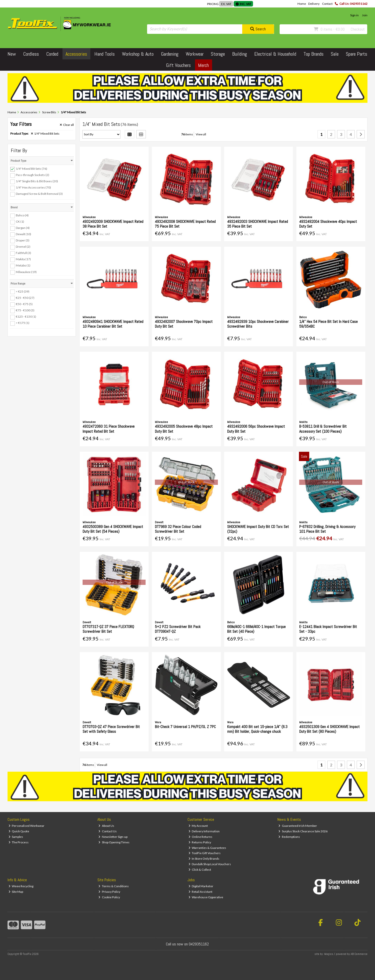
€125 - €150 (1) (26, 317)
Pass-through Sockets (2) (33, 175)
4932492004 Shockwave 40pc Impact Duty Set (328, 224)
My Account (198, 826)
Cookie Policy (109, 897)
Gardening (170, 54)
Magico (329, 954)
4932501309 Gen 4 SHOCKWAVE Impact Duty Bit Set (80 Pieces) (329, 729)
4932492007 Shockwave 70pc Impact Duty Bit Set (184, 324)
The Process (19, 842)
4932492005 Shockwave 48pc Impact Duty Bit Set (184, 429)
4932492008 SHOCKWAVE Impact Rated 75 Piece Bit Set (185, 224)
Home (302, 4)
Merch (203, 65)
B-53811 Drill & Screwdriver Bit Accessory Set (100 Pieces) (323, 429)
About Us (106, 826)
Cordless (31, 54)
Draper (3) (23, 240)
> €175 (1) (23, 323)
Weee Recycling (21, 886)
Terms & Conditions (114, 886)
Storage (218, 54)
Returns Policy (200, 842)
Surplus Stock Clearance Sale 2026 (303, 831)
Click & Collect (200, 870)
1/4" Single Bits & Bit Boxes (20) (37, 181)
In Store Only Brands (204, 859)
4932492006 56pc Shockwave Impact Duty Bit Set (256, 429)
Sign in (354, 15)
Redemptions (289, 837)
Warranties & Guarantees (207, 848)
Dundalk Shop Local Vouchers (210, 864)
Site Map (16, 892)
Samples (16, 837)
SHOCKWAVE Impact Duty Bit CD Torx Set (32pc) (258, 529)
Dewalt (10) (23, 234)
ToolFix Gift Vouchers (205, 853)
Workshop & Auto (138, 54)
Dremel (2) (23, 247)
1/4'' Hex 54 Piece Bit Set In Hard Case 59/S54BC (328, 324)
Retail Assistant (201, 892)
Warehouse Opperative (206, 897)
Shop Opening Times (114, 842)
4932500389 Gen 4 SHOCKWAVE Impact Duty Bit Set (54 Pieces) (113, 529)
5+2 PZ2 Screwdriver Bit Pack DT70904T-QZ (178, 629)
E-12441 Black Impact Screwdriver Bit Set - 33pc (328, 629)
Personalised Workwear (27, 826)
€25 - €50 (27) (25, 297)
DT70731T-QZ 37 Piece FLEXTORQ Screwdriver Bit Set (108, 629)
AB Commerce (359, 954)
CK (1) (20, 221)
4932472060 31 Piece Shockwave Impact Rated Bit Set (109, 429)
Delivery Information (204, 831)
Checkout (358, 29)
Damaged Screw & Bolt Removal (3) (39, 194)
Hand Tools (105, 54)
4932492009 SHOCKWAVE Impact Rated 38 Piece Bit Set (113, 224)
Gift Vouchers (178, 65)
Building (240, 54)
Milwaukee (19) (26, 272)
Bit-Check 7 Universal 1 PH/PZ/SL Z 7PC (185, 727)
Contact (327, 4)
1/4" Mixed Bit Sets (45, 134)
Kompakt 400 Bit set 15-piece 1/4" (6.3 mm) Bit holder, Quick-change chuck (257, 729)
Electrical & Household (275, 54)
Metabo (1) (23, 265)
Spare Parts (357, 54)
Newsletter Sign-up (113, 837)
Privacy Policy (109, 892)
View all (201, 134)
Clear (67, 125)
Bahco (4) (22, 215)
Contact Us (108, 831)
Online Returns (201, 837)
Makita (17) (23, 259)
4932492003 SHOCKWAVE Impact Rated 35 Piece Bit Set (258, 224)
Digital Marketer (201, 886)
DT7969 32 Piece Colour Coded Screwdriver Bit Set (178, 529)
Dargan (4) (23, 228)
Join (365, 15)
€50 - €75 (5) (24, 304)
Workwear (195, 54)
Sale (335, 54)
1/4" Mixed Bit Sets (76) (32, 169)
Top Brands (314, 54)
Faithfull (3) (23, 253)
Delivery (314, 4)
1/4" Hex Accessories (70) (33, 187)
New (12, 54)
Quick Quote (19, 831)
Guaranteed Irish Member (298, 826)
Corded (52, 54)
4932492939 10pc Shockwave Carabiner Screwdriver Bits (258, 324)
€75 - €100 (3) (25, 310)
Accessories (76, 54)
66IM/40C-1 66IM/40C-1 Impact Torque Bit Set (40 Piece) (256, 629)
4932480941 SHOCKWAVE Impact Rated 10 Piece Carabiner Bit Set (113, 324)
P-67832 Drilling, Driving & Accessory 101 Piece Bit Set (327, 529)
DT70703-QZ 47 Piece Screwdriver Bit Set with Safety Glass (111, 729)
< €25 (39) (23, 291)
